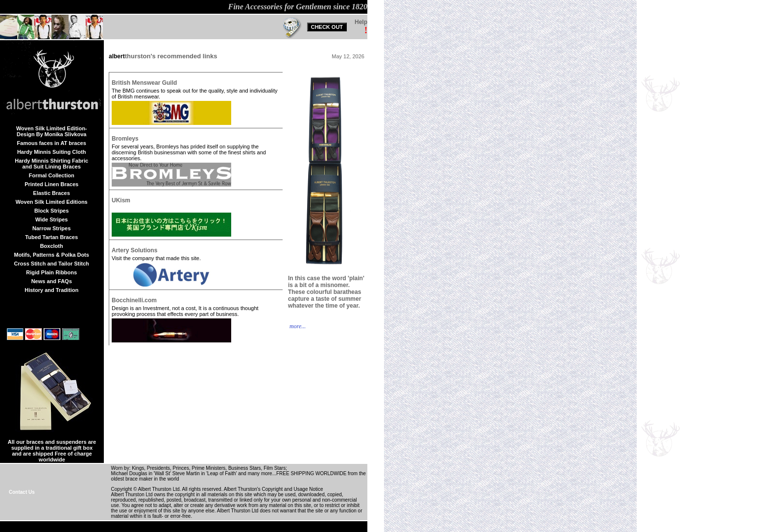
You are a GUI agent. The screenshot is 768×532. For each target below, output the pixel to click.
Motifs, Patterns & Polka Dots (51, 255)
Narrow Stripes (51, 228)
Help (361, 22)
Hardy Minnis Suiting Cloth (52, 152)
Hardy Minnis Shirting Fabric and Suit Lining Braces (51, 164)
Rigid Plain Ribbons (51, 272)
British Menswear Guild (144, 83)
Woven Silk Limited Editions (52, 202)
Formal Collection (52, 175)
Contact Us (22, 492)
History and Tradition (51, 290)
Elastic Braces (52, 193)
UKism (121, 200)
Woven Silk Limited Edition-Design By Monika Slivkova (52, 131)
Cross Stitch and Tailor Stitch (52, 264)
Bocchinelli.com (134, 300)
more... (297, 326)
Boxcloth (52, 246)
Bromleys (125, 139)
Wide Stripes (52, 219)
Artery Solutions (134, 250)
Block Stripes (51, 211)
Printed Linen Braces (51, 184)
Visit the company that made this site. (156, 258)
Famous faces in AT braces (52, 143)
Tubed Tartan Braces (51, 237)
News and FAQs (52, 281)
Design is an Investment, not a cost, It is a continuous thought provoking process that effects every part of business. (185, 311)
